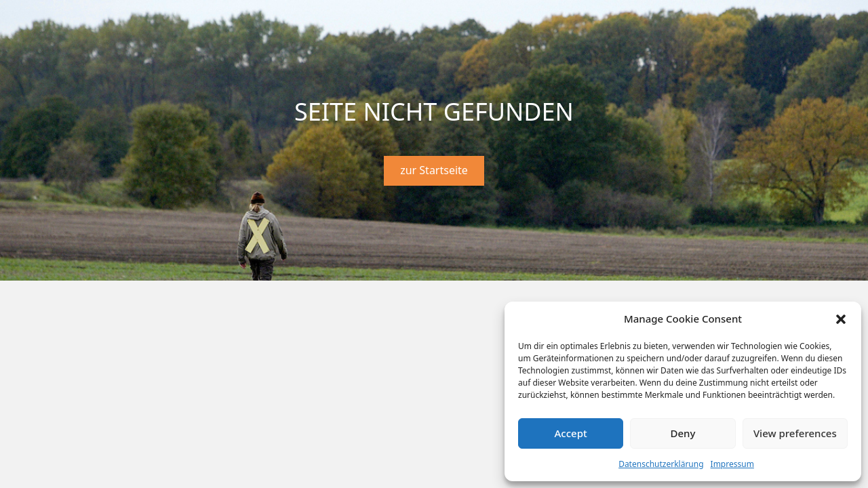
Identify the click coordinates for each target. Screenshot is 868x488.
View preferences (795, 433)
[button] (841, 319)
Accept (571, 433)
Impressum (732, 464)
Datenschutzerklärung (661, 464)
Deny (683, 433)
